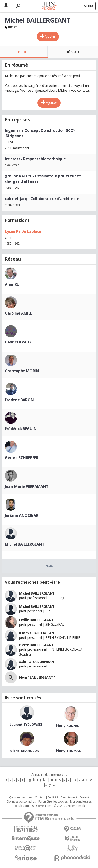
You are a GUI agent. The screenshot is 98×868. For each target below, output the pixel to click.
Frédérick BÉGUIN (21, 429)
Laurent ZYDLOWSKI (26, 724)
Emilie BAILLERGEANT (36, 620)
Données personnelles (21, 802)
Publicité (53, 797)
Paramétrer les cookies (53, 802)
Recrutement (69, 797)
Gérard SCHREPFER (21, 458)
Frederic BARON (19, 400)
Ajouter (50, 36)
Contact (40, 797)
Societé (84, 797)
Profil (24, 52)
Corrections (44, 806)
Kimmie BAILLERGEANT (38, 633)
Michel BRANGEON (24, 751)
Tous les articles (23, 806)
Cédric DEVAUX (18, 342)
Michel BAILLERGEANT (25, 544)
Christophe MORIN (22, 371)
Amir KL (12, 284)
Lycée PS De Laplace (23, 231)
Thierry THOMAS (67, 751)
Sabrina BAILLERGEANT (38, 662)
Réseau (73, 52)
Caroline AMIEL (18, 313)
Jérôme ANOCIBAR (22, 515)
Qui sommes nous (21, 797)
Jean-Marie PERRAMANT (27, 486)
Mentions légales (81, 802)
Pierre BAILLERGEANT (36, 645)
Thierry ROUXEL (66, 726)
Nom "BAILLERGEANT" (37, 677)
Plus (49, 566)
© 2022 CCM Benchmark (69, 806)
